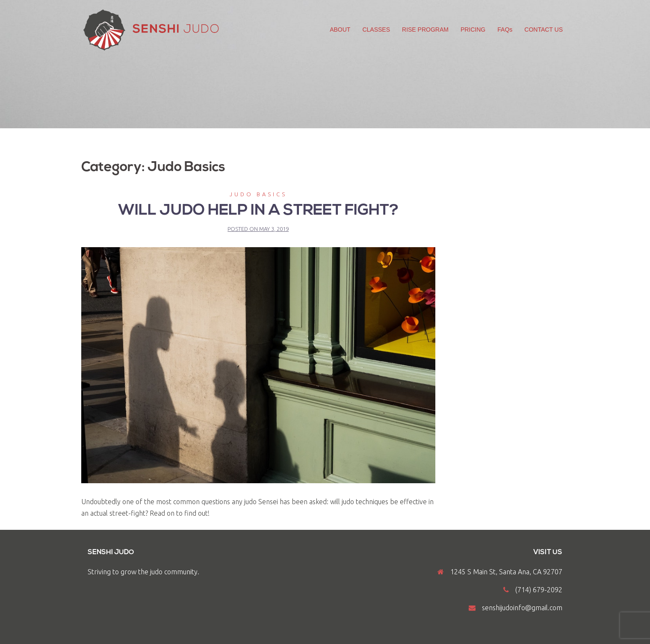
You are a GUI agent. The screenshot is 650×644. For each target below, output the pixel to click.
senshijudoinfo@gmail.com (522, 608)
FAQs (505, 30)
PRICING (473, 30)
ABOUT (340, 30)
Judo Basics (258, 194)
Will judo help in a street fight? (258, 211)
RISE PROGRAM (425, 30)
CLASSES (376, 30)
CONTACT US (544, 30)
